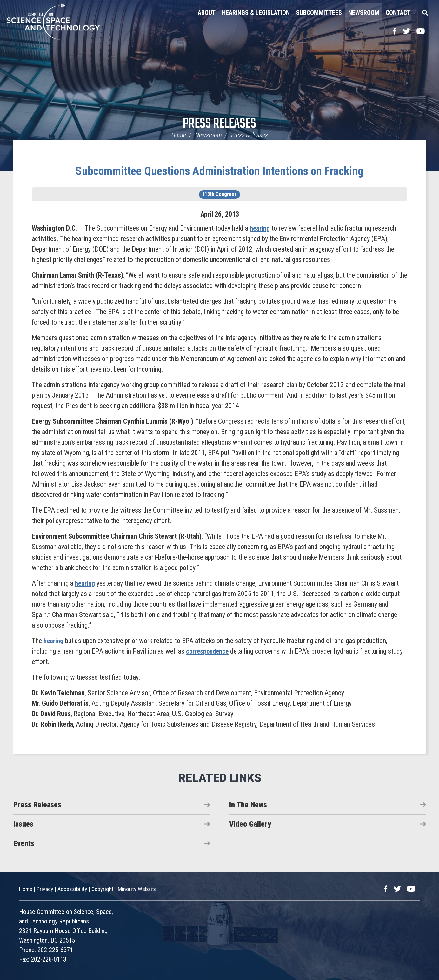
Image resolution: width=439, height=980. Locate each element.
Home (179, 135)
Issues (23, 824)
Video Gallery (250, 824)
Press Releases (219, 124)
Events (24, 843)
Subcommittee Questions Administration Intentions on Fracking (219, 171)
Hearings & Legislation (256, 13)
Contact (398, 13)
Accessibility (72, 889)
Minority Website (137, 889)
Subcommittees (319, 13)
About (207, 13)
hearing (260, 228)
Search (425, 13)
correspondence (209, 651)
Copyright (103, 889)
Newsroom (364, 13)
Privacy (45, 889)
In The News (248, 805)
